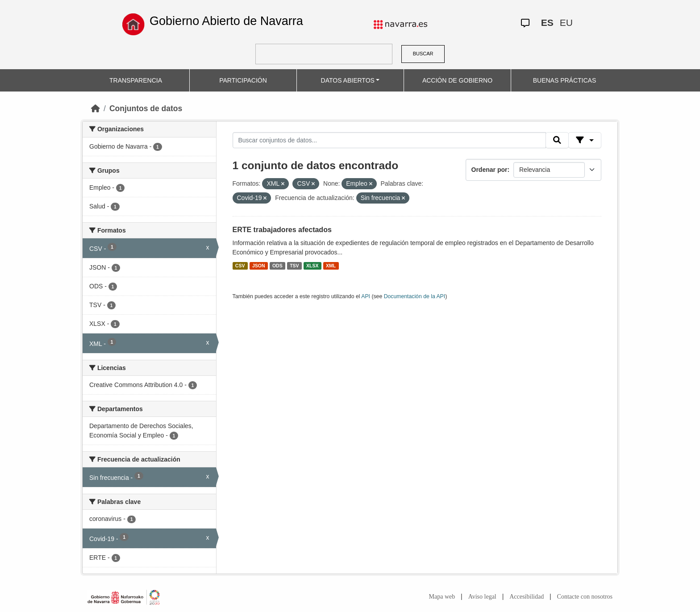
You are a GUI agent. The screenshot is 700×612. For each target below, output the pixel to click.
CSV (240, 266)
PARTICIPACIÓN (243, 80)
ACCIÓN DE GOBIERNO (457, 80)
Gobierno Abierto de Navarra (226, 21)
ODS (277, 266)
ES (547, 23)
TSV (294, 266)
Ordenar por (490, 170)
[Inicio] (96, 108)
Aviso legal (482, 597)
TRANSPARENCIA (136, 80)
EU (566, 23)
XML (331, 266)
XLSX (312, 266)
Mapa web (442, 597)
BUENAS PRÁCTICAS (565, 80)
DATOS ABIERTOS (348, 80)
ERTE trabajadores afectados (282, 230)
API (366, 296)
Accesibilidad (527, 597)
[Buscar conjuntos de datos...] (389, 140)
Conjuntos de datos (146, 108)
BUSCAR (423, 54)
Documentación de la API (415, 296)
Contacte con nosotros (585, 597)
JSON (259, 266)
